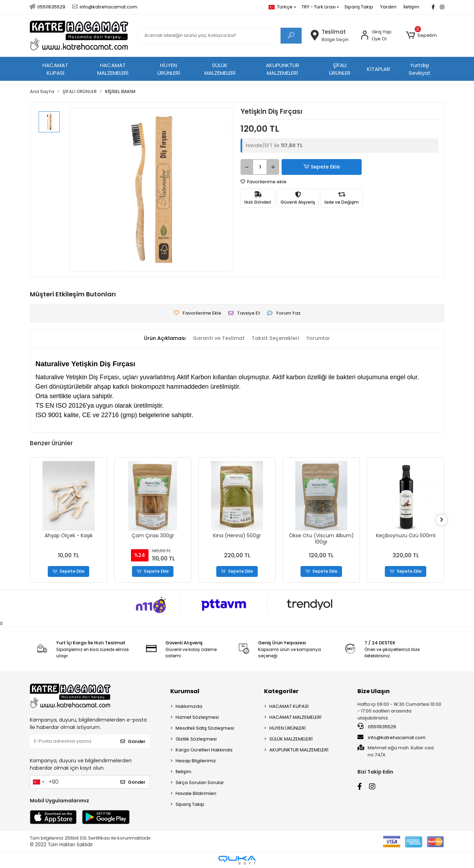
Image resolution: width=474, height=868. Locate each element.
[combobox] (38, 782)
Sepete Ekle (305, 167)
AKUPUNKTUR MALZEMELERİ (282, 69)
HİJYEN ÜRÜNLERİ (169, 69)
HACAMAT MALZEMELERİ (113, 69)
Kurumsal (185, 691)
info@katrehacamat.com (391, 737)
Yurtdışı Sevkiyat (420, 69)
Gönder (133, 742)
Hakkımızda (189, 706)
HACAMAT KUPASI (55, 69)
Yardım (388, 7)
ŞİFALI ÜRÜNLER (340, 69)
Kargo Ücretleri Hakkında (204, 750)
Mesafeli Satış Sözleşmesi (205, 728)
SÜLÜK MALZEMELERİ (220, 69)
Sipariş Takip (359, 7)
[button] (421, 35)
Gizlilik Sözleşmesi (196, 739)
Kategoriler (281, 691)
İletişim (411, 7)
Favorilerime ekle (264, 182)
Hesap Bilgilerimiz (196, 761)
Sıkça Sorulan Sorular (200, 782)
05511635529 (377, 727)
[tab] (162, 338)
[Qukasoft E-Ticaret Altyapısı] (237, 860)
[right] (444, 520)
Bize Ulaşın (374, 691)
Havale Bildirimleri (196, 793)
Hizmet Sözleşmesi (197, 717)
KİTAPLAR (378, 69)
